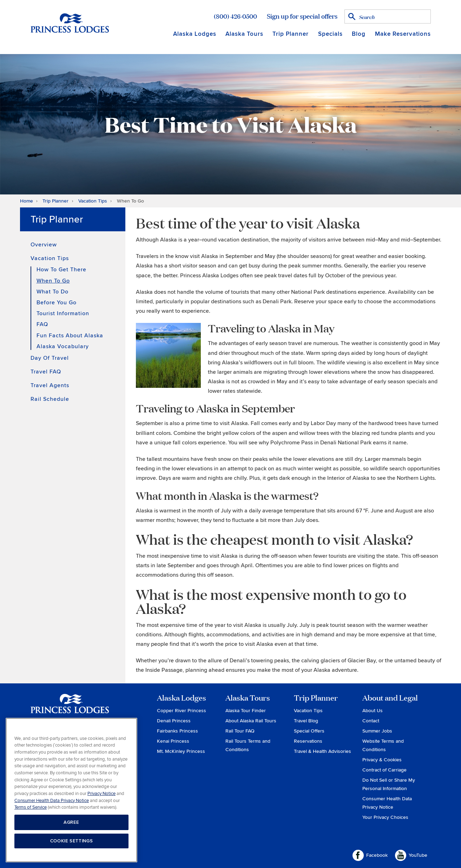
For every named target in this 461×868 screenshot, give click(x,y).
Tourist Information (63, 313)
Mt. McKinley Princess (181, 751)
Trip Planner (291, 34)
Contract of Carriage (384, 770)
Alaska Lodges (195, 34)
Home (27, 201)
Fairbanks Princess (177, 731)
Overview (44, 245)
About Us (373, 711)
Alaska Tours (244, 34)
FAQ (42, 324)
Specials (330, 34)
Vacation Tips (93, 201)
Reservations (308, 741)
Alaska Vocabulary (63, 346)
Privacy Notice (101, 794)
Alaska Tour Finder (246, 711)
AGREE (71, 822)
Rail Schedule (50, 399)
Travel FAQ (46, 372)
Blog (359, 34)
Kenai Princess (173, 741)
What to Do (52, 292)
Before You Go (57, 303)
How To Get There (61, 270)
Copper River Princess (182, 711)
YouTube (411, 855)
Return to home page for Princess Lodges (70, 23)
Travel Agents (50, 385)
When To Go (53, 281)
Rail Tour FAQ (240, 731)
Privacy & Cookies (382, 760)
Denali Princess (174, 721)
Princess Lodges (70, 708)
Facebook (370, 855)
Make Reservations (403, 34)
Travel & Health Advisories (322, 751)
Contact (371, 721)
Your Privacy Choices (385, 817)
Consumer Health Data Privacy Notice (52, 801)
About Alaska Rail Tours (251, 721)
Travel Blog (306, 721)
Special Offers (309, 731)
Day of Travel (50, 358)
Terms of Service (31, 807)
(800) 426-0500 (235, 16)
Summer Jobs (377, 731)
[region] (71, 790)
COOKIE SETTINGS (72, 841)
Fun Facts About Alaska (70, 336)
